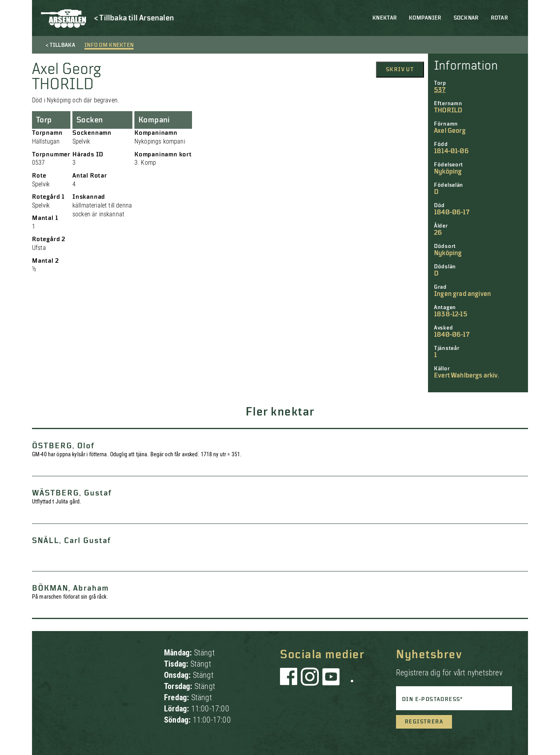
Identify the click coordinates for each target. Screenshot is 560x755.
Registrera (424, 722)
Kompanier (425, 18)
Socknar (466, 18)
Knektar (385, 18)
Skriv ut (400, 70)
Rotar (499, 18)
